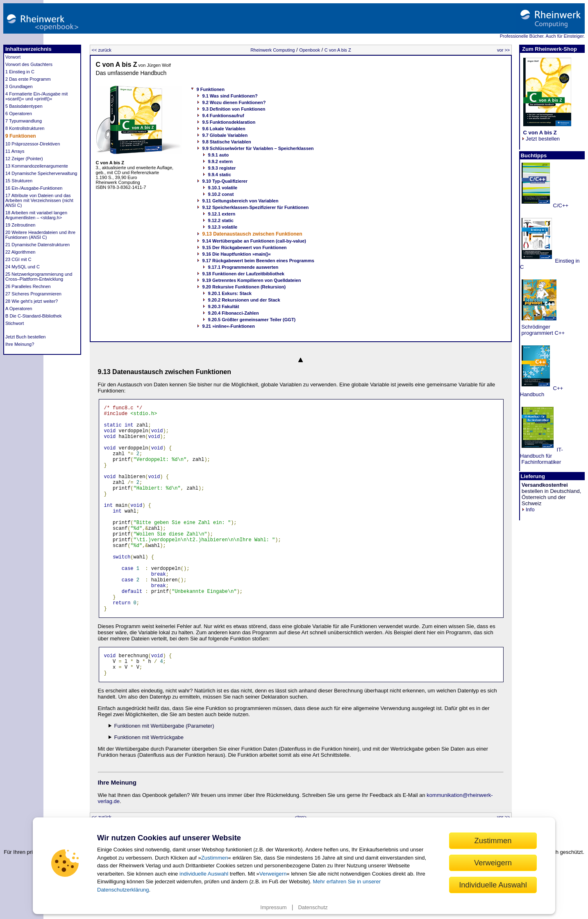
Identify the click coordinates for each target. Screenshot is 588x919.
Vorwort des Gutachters (29, 64)
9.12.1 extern (222, 214)
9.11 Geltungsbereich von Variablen (241, 201)
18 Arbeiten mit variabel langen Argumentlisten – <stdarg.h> (36, 215)
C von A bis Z (338, 50)
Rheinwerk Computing (272, 50)
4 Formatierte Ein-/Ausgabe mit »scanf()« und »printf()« (36, 96)
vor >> (503, 50)
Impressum (273, 907)
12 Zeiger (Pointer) (24, 159)
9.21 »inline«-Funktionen (229, 326)
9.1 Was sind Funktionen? (230, 96)
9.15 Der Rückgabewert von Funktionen (245, 247)
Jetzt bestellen (541, 136)
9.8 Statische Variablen (227, 142)
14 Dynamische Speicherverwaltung (41, 173)
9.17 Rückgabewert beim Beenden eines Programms (258, 261)
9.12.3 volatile (223, 227)
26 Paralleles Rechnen (28, 286)
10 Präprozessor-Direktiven (33, 144)
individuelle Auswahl (204, 874)
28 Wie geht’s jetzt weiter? (32, 301)
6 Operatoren (19, 113)
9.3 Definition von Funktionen (234, 109)
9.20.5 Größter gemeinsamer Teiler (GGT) (252, 320)
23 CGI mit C (18, 259)
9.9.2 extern (221, 161)
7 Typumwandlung (24, 121)
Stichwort (15, 323)
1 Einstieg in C (20, 72)
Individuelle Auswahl (493, 885)
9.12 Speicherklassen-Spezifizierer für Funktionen (256, 207)
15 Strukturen (19, 181)
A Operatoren (19, 309)
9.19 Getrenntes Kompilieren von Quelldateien (252, 280)
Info (528, 509)
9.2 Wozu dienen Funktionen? (234, 102)
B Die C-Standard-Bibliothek (34, 316)
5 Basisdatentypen (24, 106)
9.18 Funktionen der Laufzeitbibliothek (243, 274)
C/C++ (560, 205)
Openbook (310, 50)
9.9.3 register (222, 168)
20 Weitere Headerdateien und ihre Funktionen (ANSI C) (40, 235)
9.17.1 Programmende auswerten (243, 267)
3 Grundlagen (19, 86)
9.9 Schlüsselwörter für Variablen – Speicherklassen (258, 148)
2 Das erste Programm (28, 79)
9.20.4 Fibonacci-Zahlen (234, 313)
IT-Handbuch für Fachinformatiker (541, 456)
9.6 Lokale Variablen (224, 129)
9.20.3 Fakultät (224, 306)
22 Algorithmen (20, 252)
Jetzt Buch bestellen (25, 337)
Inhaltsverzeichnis (28, 49)
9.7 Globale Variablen (225, 135)
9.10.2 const (221, 194)
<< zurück (102, 50)
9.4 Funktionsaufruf (223, 116)
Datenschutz (313, 907)
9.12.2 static (221, 220)
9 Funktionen (21, 136)
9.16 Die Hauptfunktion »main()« (237, 254)
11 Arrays (15, 151)
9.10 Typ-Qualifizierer (225, 181)
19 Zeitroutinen (20, 225)
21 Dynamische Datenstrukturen (37, 245)
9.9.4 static (220, 175)
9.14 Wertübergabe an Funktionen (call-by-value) (254, 241)
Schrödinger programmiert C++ (542, 330)
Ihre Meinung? (20, 344)
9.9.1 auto (219, 155)
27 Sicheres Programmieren (33, 294)
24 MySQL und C (23, 267)
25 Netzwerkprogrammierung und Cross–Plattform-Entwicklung (39, 277)
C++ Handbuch (541, 391)
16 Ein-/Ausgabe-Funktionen (34, 188)
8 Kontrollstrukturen (25, 128)
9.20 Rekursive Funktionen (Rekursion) (244, 287)
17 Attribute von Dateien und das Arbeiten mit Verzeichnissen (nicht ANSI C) (39, 200)
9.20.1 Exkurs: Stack (230, 293)
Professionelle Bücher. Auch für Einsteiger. (542, 36)
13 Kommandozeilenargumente (37, 166)
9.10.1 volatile (223, 188)
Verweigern (273, 874)
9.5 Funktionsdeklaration (229, 122)
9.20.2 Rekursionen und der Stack (244, 300)
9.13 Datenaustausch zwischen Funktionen (252, 234)
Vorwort (13, 57)
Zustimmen (215, 858)
